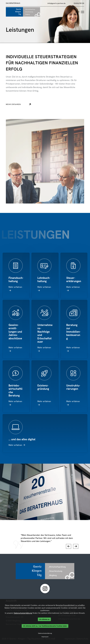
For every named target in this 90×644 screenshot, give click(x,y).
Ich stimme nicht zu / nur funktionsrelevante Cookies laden (45, 626)
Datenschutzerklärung (23, 613)
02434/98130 (79, 3)
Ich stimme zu (44, 619)
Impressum (45, 637)
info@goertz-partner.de (56, 3)
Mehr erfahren (21, 104)
